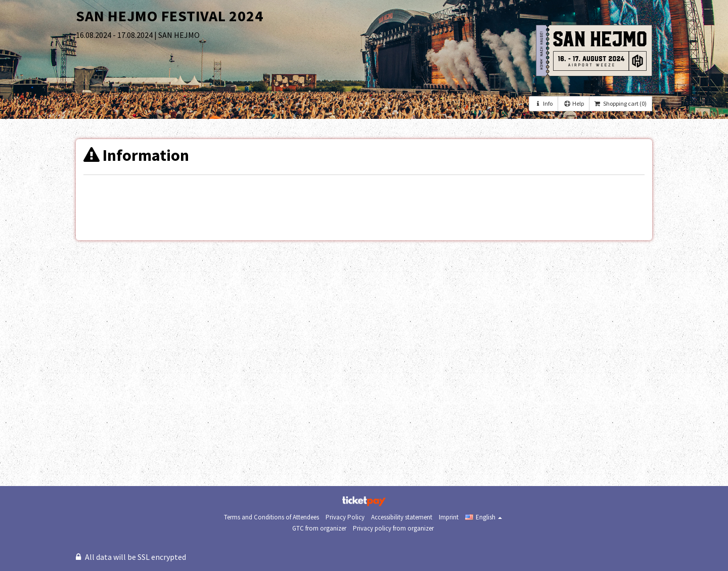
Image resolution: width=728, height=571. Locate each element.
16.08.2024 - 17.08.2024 (115, 35)
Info (543, 103)
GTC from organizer (319, 528)
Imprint (449, 517)
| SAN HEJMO (177, 35)
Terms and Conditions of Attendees (271, 517)
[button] (484, 517)
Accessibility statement (402, 517)
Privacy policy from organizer (393, 528)
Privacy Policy (345, 517)
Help (573, 103)
